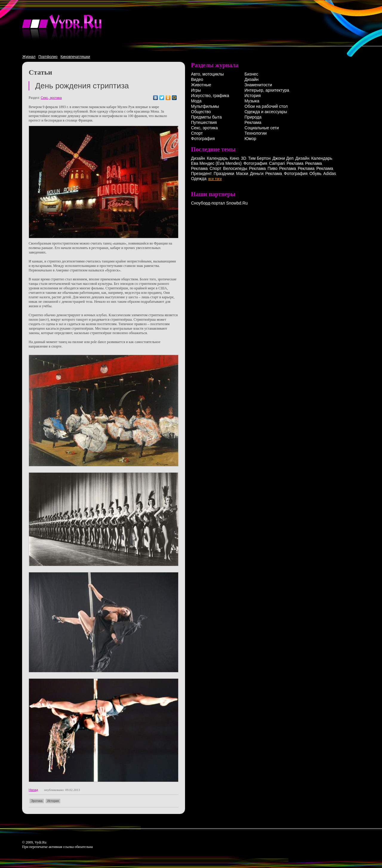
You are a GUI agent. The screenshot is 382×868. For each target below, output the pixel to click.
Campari (277, 163)
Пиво (273, 168)
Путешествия (204, 122)
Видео (197, 79)
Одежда (199, 179)
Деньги (257, 173)
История (53, 801)
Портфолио (48, 57)
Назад (33, 790)
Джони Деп (283, 158)
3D (244, 158)
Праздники (224, 173)
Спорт (197, 133)
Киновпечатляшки (75, 57)
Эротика (37, 801)
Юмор (250, 139)
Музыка (252, 101)
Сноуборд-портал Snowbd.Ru (219, 203)
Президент (201, 173)
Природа (253, 117)
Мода (196, 101)
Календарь (217, 158)
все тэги (215, 179)
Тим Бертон (259, 158)
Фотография (203, 139)
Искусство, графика (210, 96)
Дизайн (251, 79)
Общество (201, 112)
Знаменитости (258, 85)
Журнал (29, 57)
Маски (242, 173)
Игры (196, 90)
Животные (201, 85)
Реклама (253, 122)
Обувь (315, 173)
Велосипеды (235, 168)
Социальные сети (262, 128)
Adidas (330, 173)
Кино (235, 158)
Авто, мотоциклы (207, 74)
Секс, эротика (51, 98)
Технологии (255, 133)
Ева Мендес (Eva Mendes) (216, 163)
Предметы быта (206, 117)
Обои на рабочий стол (266, 106)
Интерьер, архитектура (267, 90)
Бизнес (251, 74)
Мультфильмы (205, 106)
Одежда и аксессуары (266, 112)
